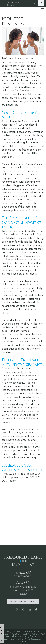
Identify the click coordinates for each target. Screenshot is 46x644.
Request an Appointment (23, 607)
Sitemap (23, 642)
